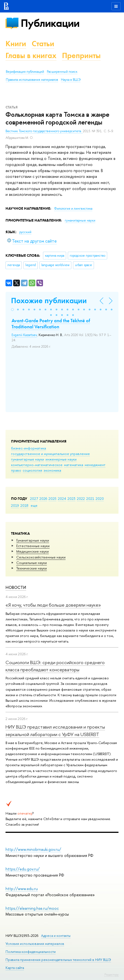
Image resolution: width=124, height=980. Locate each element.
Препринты (81, 55)
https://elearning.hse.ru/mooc (32, 908)
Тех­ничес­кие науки (32, 568)
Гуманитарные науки (33, 540)
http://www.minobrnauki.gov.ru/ (33, 849)
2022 (81, 498)
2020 (100, 498)
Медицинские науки (33, 551)
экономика (52, 470)
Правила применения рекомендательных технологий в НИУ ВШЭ (58, 960)
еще (34, 505)
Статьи (43, 44)
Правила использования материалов (32, 80)
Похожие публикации (49, 301)
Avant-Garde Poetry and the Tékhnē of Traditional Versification (51, 324)
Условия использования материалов (35, 944)
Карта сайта (15, 968)
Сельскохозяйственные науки (41, 557)
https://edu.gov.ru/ (23, 869)
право (16, 470)
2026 (43, 498)
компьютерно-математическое (37, 465)
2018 (24, 505)
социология (32, 470)
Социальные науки (32, 563)
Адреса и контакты (56, 936)
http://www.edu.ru (22, 889)
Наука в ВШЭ (71, 80)
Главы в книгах (31, 55)
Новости (16, 587)
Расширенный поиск (62, 72)
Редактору (111, 974)
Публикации (50, 23)
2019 (15, 505)
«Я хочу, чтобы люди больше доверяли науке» (53, 605)
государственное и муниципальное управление (50, 454)
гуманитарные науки (28, 459)
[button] (12, 310)
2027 (34, 498)
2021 (90, 498)
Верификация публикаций (25, 72)
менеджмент (95, 465)
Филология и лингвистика (73, 209)
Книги (16, 44)
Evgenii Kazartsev (24, 335)
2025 (52, 498)
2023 (72, 498)
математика (74, 465)
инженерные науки (61, 459)
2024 (62, 498)
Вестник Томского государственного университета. (44, 131)
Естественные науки (33, 546)
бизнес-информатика (29, 448)
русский (25, 232)
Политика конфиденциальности (31, 952)
